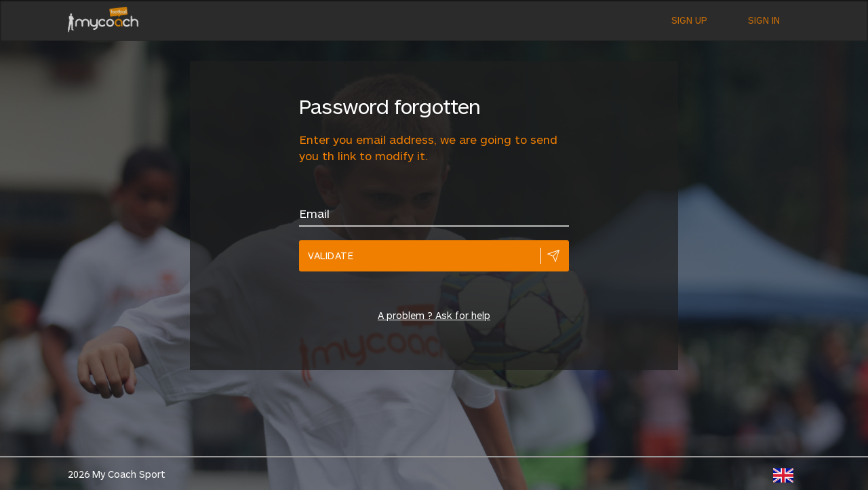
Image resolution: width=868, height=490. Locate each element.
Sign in (764, 20)
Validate (331, 256)
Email (314, 213)
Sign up (689, 20)
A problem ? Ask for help (434, 315)
